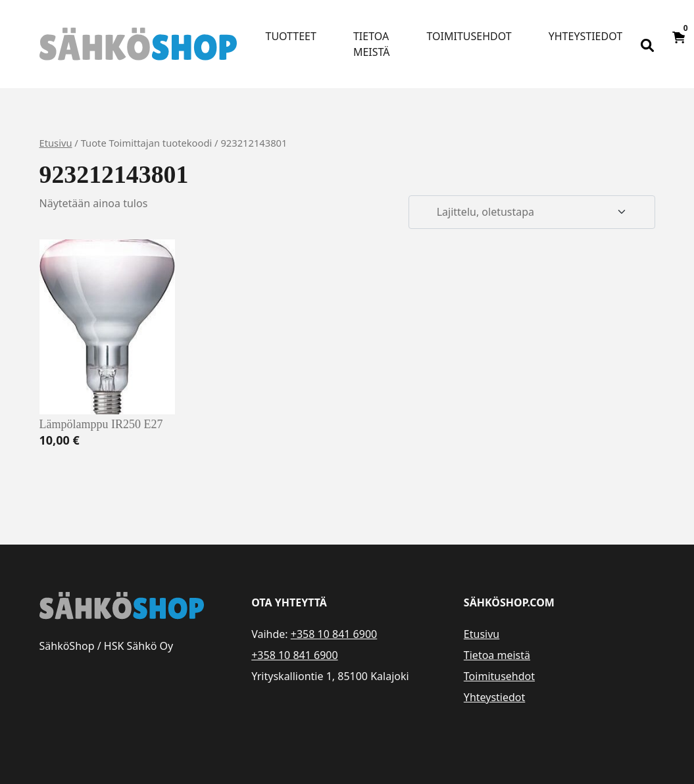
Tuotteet (291, 36)
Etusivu (56, 143)
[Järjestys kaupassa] (532, 212)
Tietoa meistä (372, 44)
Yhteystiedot (585, 36)
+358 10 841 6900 (334, 634)
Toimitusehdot (469, 36)
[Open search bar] (647, 44)
